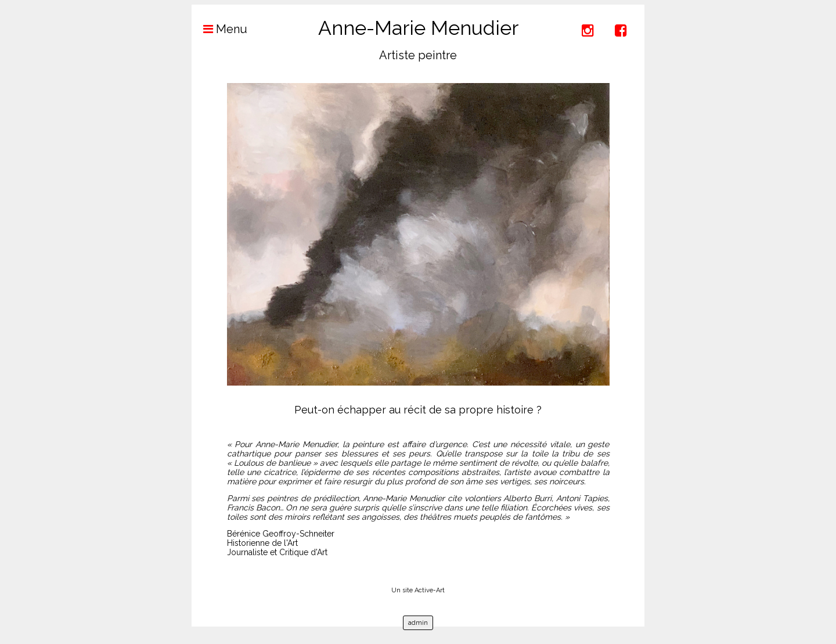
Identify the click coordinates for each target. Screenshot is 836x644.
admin (418, 623)
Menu (219, 29)
